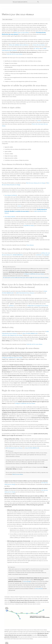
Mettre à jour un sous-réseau (21, 32)
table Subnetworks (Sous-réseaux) (25, 292)
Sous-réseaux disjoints (10, 216)
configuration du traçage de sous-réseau (38, 305)
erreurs (19, 205)
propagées (46, 254)
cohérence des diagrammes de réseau (12, 334)
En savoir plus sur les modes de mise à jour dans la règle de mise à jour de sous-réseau (26, 277)
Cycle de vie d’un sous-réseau (15, 54)
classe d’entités (30, 332)
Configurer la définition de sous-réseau (34, 273)
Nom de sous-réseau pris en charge (36, 182)
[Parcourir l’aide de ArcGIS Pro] (25, 2)
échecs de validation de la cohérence (19, 45)
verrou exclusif (39, 586)
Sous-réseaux (30, 244)
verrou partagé (27, 579)
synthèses (11, 305)
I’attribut (17, 254)
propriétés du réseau (29, 225)
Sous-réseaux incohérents (11, 195)
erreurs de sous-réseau (39, 45)
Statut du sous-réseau (18, 472)
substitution (39, 254)
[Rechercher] (38, 2)
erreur (39, 120)
